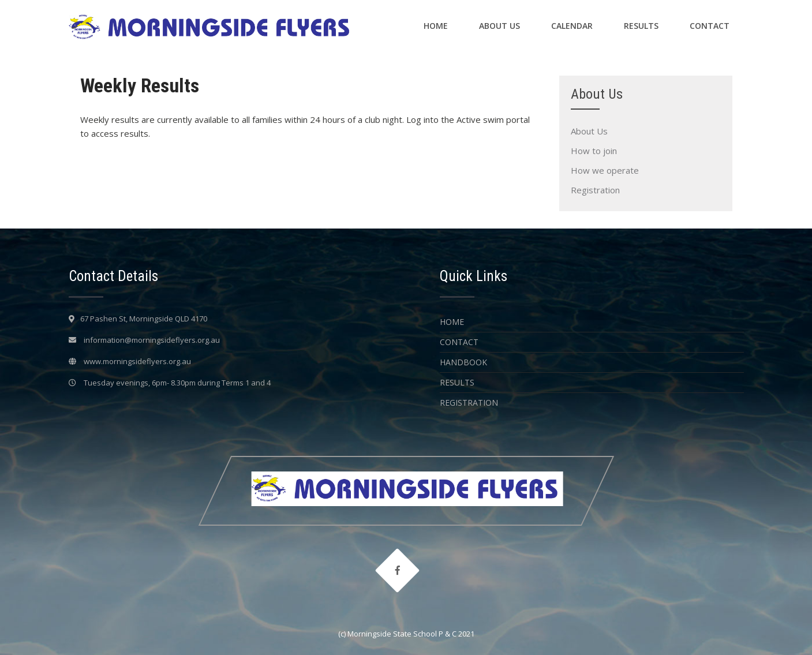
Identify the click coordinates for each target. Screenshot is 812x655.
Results (641, 26)
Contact (710, 26)
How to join (594, 151)
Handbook (463, 362)
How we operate (605, 170)
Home (436, 26)
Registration (595, 190)
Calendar (572, 26)
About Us (499, 26)
